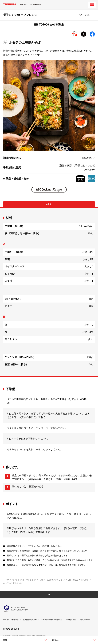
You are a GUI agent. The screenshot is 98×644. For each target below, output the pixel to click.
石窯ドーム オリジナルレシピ (52, 580)
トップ (6, 580)
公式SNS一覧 (85, 620)
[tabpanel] (49, 292)
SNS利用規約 (71, 620)
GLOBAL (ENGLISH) (11, 629)
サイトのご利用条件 (11, 620)
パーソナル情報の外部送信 (51, 620)
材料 (5, 640)
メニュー (90, 15)
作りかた (56, 640)
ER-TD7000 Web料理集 (78, 580)
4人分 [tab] (49, 204)
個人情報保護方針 (30, 620)
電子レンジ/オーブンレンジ (24, 580)
